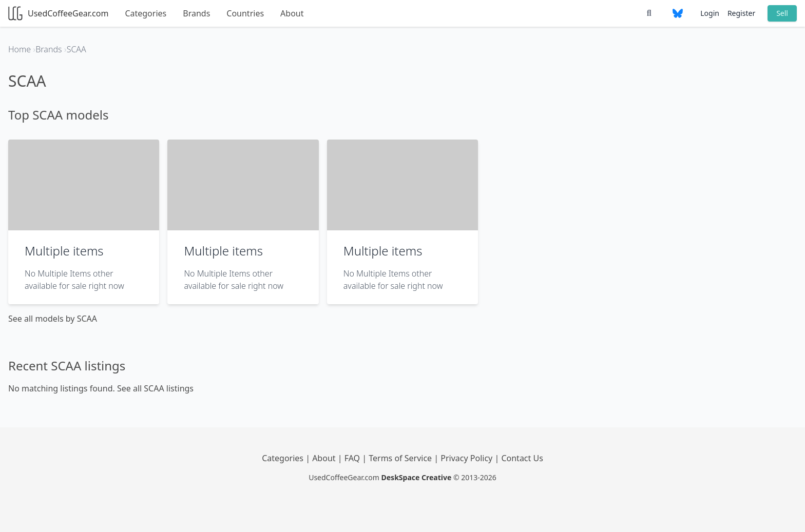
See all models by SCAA (53, 319)
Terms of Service (401, 458)
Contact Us (522, 458)
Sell (782, 13)
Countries (245, 13)
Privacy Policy (467, 458)
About (292, 13)
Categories (146, 13)
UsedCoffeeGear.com (58, 13)
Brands (196, 13)
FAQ (353, 458)
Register (741, 13)
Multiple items (64, 251)
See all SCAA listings (155, 388)
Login (710, 13)
